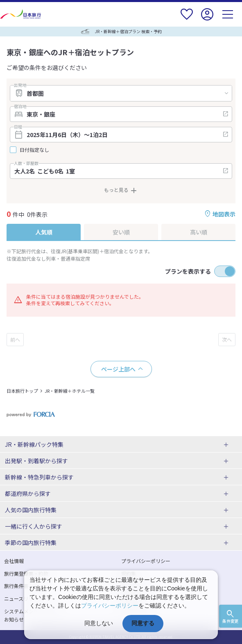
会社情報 (14, 561)
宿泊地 (20, 106)
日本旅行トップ (22, 391)
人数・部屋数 (26, 163)
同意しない (99, 623)
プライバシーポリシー (146, 561)
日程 (18, 127)
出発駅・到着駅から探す (36, 461)
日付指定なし (34, 150)
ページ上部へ (118, 369)
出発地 (20, 85)
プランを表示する (188, 271)
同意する (143, 623)
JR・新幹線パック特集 (34, 444)
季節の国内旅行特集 (31, 543)
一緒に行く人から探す (34, 526)
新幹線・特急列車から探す (39, 477)
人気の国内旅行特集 (31, 510)
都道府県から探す (28, 493)
